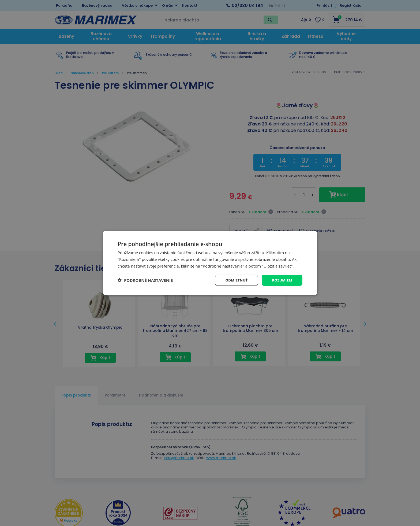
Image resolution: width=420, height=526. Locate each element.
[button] (145, 280)
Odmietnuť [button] (234, 280)
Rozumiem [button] (281, 280)
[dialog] (210, 263)
